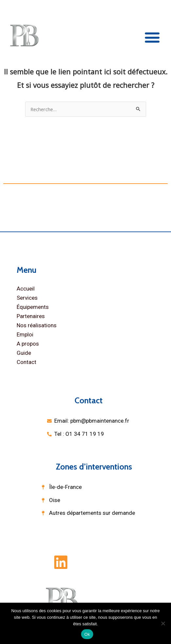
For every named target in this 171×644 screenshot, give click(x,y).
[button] (152, 37)
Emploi (25, 334)
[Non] (163, 623)
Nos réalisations (37, 325)
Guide (24, 353)
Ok (87, 634)
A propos (28, 344)
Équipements (33, 307)
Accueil (26, 289)
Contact (26, 362)
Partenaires (31, 316)
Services (27, 298)
